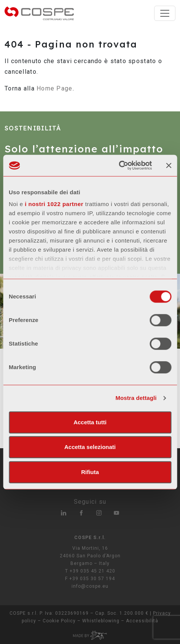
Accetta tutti (90, 422)
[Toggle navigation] (165, 13)
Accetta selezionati (90, 447)
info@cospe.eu (90, 586)
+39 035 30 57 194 (92, 579)
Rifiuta (90, 472)
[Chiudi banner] (169, 165)
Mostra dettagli (136, 398)
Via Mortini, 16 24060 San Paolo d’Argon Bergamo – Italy (90, 556)
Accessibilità (142, 621)
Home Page (55, 88)
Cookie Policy (59, 621)
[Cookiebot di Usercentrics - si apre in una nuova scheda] (119, 165)
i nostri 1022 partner (54, 204)
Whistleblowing (101, 621)
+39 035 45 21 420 (92, 571)
